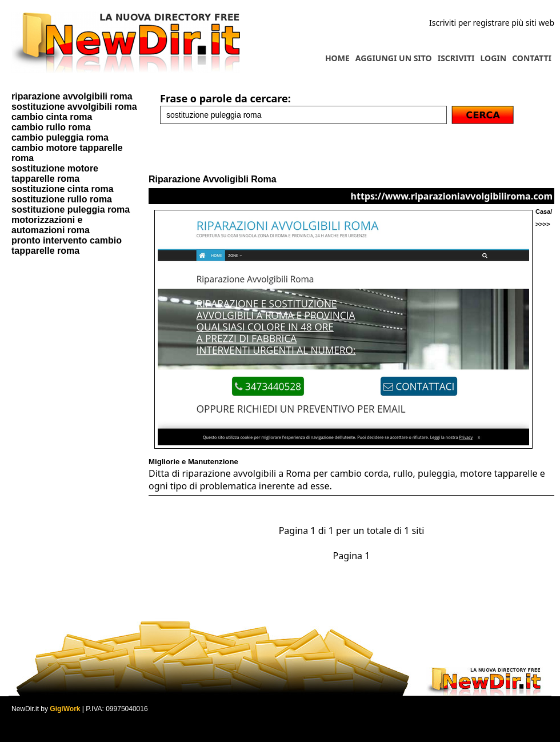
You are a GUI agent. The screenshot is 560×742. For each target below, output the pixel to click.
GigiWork (65, 709)
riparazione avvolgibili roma (72, 96)
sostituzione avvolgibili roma (74, 107)
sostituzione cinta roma (63, 189)
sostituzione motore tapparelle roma (55, 173)
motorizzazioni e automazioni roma (51, 225)
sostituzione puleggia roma (71, 210)
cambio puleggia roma (60, 137)
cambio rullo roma (51, 127)
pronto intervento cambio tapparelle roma (67, 246)
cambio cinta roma (52, 117)
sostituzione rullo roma (62, 199)
